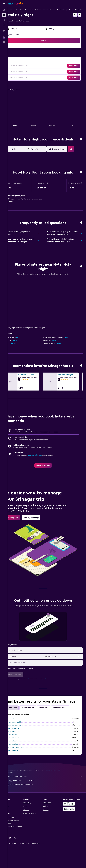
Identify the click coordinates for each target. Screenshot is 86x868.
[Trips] (4, 31)
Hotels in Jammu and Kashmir (53, 10)
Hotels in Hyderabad (22, 748)
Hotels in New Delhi (21, 745)
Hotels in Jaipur (20, 757)
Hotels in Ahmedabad (22, 770)
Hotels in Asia (26, 10)
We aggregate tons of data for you (48, 803)
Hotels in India (37, 10)
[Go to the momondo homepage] (15, 3)
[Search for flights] (4, 10)
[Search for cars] (4, 20)
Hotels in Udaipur (20, 761)
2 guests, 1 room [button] (21, 37)
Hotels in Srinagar (70, 10)
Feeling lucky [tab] (51, 730)
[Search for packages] (4, 24)
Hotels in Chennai (20, 751)
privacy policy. (51, 697)
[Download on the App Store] (71, 832)
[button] (4, 3)
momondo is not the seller (48, 799)
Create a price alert (43, 473)
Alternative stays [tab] (35, 730)
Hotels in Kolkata (20, 767)
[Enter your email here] (49, 681)
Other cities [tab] (20, 730)
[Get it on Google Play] (71, 826)
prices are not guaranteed (60, 793)
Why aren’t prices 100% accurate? (48, 807)
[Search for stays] (4, 15)
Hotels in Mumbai (20, 742)
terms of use (40, 697)
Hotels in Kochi (20, 764)
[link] (47, 484)
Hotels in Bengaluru (21, 754)
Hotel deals (16, 10)
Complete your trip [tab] (68, 730)
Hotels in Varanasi (20, 773)
